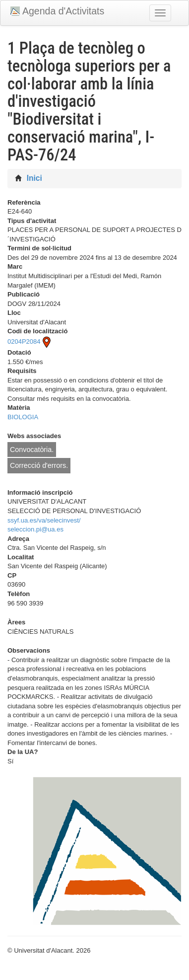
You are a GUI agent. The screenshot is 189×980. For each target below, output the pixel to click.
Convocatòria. (32, 450)
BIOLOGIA (23, 417)
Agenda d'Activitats (63, 11)
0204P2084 (30, 341)
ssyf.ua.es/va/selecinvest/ (44, 520)
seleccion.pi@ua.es (35, 529)
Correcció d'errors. (39, 465)
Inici (34, 178)
